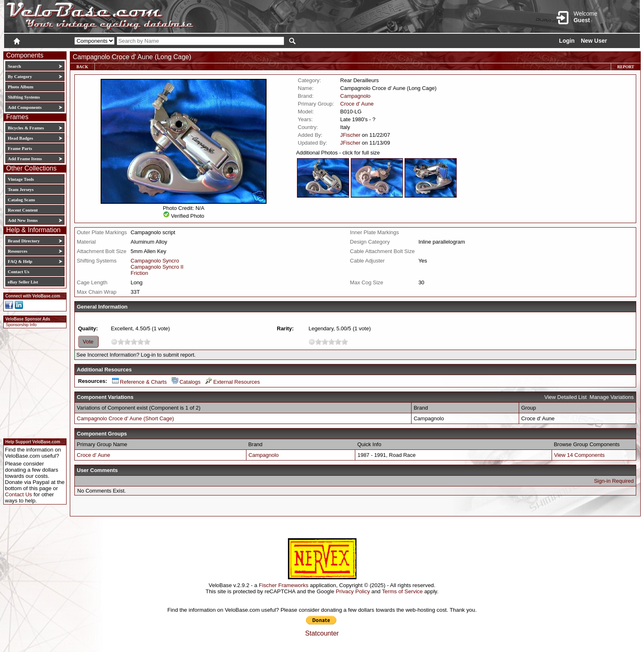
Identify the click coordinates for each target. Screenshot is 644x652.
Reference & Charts (139, 382)
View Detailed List (565, 397)
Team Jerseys (21, 189)
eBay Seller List (23, 282)
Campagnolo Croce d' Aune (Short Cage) (125, 418)
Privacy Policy (353, 591)
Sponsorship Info (21, 325)
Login (567, 41)
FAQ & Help (20, 261)
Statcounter (322, 633)
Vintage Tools (21, 179)
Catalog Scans (21, 200)
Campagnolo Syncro (155, 261)
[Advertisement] (32, 382)
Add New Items (23, 220)
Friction (139, 273)
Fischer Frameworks (284, 585)
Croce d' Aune (357, 104)
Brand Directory (24, 241)
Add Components (25, 107)
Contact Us (18, 272)
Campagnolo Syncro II (157, 267)
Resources (17, 251)
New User (594, 41)
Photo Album (21, 87)
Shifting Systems (24, 97)
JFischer (350, 135)
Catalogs (186, 382)
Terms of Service (402, 591)
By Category (20, 76)
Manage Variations (612, 397)
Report (626, 67)
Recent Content (23, 210)
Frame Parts (20, 148)
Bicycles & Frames (26, 128)
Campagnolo (355, 96)
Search (14, 66)
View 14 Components (579, 455)
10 (147, 342)
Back (82, 67)
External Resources (232, 382)
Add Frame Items (25, 159)
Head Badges (20, 138)
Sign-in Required (614, 481)
